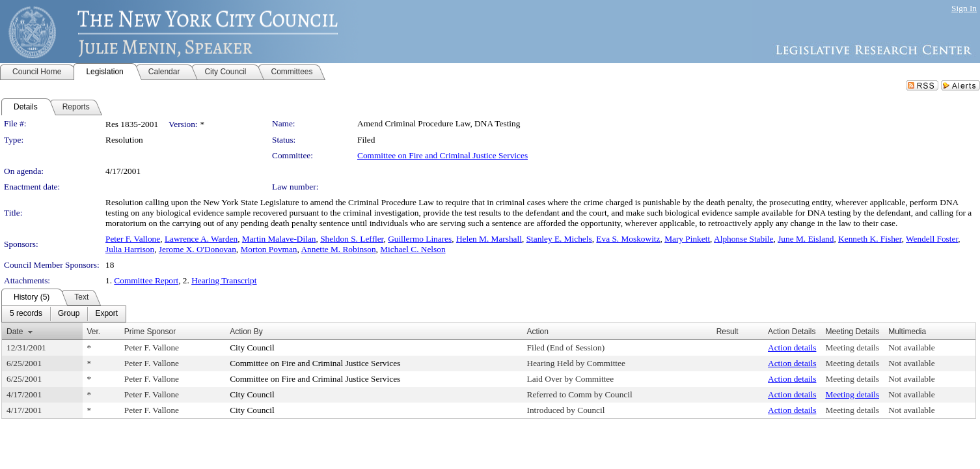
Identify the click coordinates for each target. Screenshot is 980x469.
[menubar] (64, 314)
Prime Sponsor (150, 332)
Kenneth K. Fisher (870, 239)
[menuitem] (26, 314)
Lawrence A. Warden (201, 239)
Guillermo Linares (420, 239)
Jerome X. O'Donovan (197, 249)
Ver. (94, 332)
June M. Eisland (806, 239)
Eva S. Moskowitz (628, 239)
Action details (792, 348)
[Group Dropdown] (69, 314)
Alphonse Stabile (743, 239)
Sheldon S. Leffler (352, 239)
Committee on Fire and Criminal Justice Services (442, 155)
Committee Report (146, 280)
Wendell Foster (932, 239)
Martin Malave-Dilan (279, 239)
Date (15, 332)
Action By (246, 332)
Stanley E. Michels (559, 239)
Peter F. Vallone (133, 239)
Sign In (964, 8)
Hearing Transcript (224, 280)
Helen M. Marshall (489, 239)
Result (728, 332)
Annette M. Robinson (338, 249)
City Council (252, 348)
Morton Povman (268, 249)
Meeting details (852, 348)
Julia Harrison (130, 249)
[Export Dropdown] (106, 314)
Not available (911, 348)
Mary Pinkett (687, 239)
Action (538, 332)
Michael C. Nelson (413, 249)
